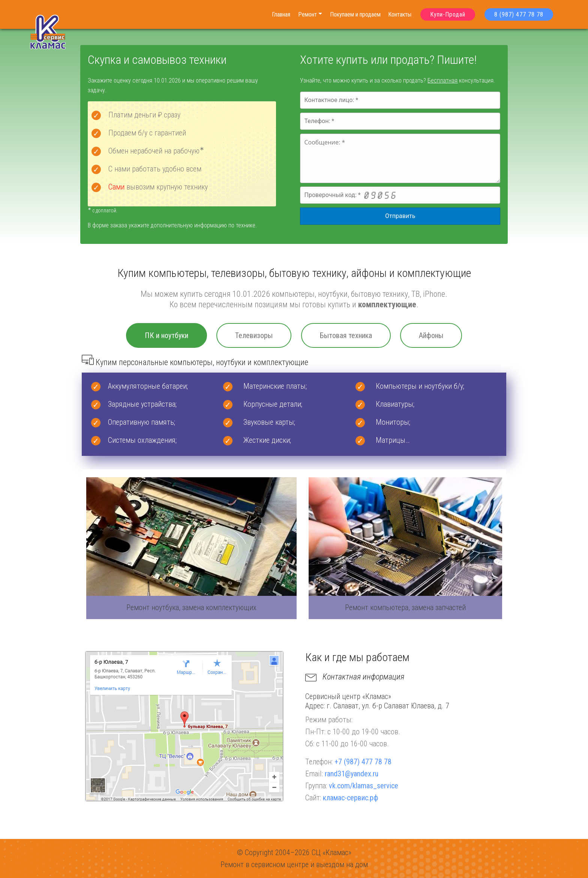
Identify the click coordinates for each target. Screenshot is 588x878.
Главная (281, 14)
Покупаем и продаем (355, 14)
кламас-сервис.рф (351, 798)
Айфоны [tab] (431, 335)
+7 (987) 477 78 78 (363, 762)
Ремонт (307, 14)
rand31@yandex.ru (352, 774)
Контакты (400, 14)
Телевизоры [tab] (254, 335)
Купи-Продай (448, 14)
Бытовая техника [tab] (346, 335)
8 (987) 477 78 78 (519, 14)
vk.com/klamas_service (364, 786)
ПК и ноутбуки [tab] (166, 335)
